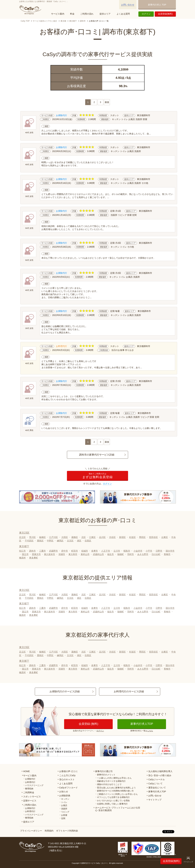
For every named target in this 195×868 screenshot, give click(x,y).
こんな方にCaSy (67, 775)
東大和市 (73, 554)
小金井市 (138, 551)
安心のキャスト (67, 779)
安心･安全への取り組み (160, 775)
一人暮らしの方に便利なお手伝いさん (114, 778)
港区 (79, 541)
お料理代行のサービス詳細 (129, 691)
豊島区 (40, 541)
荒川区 (32, 537)
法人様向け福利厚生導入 (160, 771)
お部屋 (64, 815)
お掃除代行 (30, 779)
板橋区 (42, 537)
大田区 (65, 537)
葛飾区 (75, 537)
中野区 (50, 541)
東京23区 (24, 533)
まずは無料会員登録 (97, 476)
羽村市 (131, 554)
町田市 (75, 551)
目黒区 (88, 541)
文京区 (70, 541)
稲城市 (85, 551)
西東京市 (36, 554)
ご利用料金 (29, 792)
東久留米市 (50, 554)
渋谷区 (112, 537)
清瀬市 (62, 554)
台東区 (165, 537)
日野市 (159, 551)
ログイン (146, 14)
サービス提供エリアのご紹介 (45, 21)
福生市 (111, 554)
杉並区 (132, 537)
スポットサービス (32, 797)
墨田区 (142, 537)
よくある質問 (123, 14)
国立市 (25, 554)
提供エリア (105, 14)
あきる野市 (143, 554)
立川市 (117, 551)
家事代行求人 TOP (157, 5)
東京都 (63, 21)
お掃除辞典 (65, 796)
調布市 (83, 21)
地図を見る (56, 850)
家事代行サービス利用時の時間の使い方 (115, 791)
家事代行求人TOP (142, 724)
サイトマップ (155, 800)
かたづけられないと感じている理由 (113, 801)
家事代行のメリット (106, 775)
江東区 (92, 537)
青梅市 (167, 554)
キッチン (65, 799)
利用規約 (49, 831)
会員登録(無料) (165, 14)
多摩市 (95, 551)
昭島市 (127, 551)
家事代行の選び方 (104, 771)
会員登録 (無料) (88, 724)
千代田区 (29, 541)
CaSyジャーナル (156, 779)
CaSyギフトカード (69, 788)
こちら (150, 731)
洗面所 (64, 809)
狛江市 (22, 551)
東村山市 (85, 554)
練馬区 (60, 541)
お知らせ (64, 792)
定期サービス (30, 801)
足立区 (22, 537)
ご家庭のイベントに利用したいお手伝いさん (117, 794)
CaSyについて (155, 784)
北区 (84, 537)
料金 (72, 14)
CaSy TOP (25, 21)
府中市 (65, 551)
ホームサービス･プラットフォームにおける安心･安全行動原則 (118, 809)
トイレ (64, 802)
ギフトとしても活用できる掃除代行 (113, 797)
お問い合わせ (128, 5)
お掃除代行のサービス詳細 (65, 691)
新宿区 (122, 537)
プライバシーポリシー (31, 831)
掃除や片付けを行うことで (109, 784)
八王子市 (106, 551)
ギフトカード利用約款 (67, 831)
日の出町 (156, 554)
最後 (107, 102)
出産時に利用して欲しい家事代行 (112, 804)
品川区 (102, 537)
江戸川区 (53, 537)
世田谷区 (153, 537)
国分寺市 (170, 551)
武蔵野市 (53, 551)
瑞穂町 (121, 554)
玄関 (63, 818)
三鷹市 (42, 551)
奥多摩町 (34, 558)
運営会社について (157, 788)
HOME (26, 771)
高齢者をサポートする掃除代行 (111, 781)
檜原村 (22, 558)
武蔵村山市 (98, 554)
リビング (65, 812)
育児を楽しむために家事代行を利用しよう (116, 788)
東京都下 (73, 21)
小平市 (149, 551)
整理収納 (29, 789)
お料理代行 (30, 782)
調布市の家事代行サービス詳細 (97, 455)
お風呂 (64, 805)
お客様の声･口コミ (69, 771)
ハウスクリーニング (34, 785)
